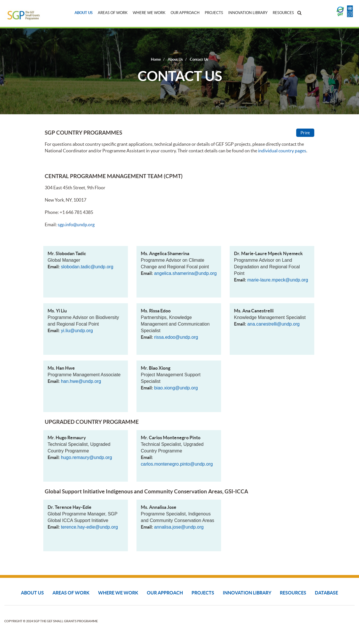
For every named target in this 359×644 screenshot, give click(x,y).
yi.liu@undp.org (77, 331)
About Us (84, 13)
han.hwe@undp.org (81, 381)
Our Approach (185, 13)
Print (305, 133)
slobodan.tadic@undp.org (87, 267)
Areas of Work (113, 13)
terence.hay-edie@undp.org (89, 527)
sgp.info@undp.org (76, 224)
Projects (214, 13)
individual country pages (282, 151)
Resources (283, 13)
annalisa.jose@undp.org (179, 527)
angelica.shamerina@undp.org (185, 273)
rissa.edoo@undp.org (176, 337)
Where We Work (149, 13)
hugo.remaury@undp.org (86, 457)
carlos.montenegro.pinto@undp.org (177, 464)
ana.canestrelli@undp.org (273, 324)
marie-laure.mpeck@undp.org (278, 280)
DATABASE (326, 593)
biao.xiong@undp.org (176, 388)
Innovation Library (248, 13)
